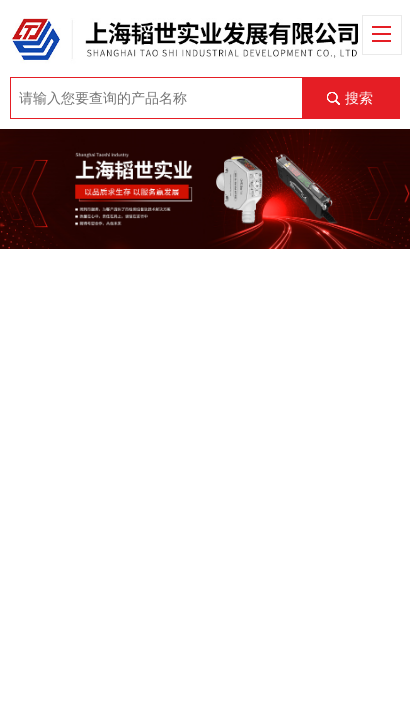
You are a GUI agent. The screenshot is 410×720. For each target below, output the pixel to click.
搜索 (359, 98)
